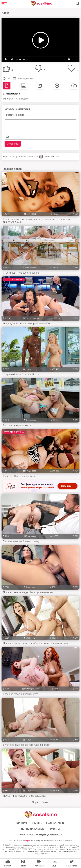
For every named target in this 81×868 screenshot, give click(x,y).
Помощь (36, 823)
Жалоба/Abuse (56, 823)
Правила (54, 829)
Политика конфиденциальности (40, 835)
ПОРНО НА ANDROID (33, 829)
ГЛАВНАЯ (21, 823)
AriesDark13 (51, 157)
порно (28, 840)
